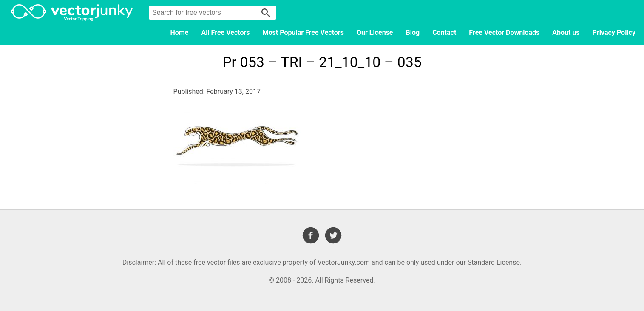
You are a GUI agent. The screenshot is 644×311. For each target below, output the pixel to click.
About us (566, 33)
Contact (444, 33)
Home (180, 33)
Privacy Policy (614, 33)
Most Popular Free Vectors (303, 33)
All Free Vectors (225, 33)
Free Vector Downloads (504, 33)
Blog (413, 33)
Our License (375, 33)
